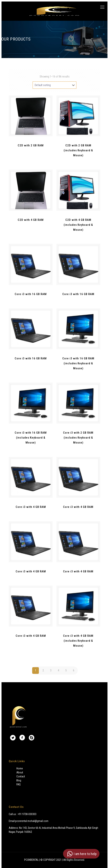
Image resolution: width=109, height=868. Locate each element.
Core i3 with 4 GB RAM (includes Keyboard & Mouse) (78, 641)
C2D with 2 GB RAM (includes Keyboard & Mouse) (78, 150)
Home (20, 768)
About (20, 772)
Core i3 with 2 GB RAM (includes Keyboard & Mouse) (78, 438)
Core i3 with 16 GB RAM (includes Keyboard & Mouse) (78, 363)
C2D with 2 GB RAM (31, 145)
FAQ (18, 784)
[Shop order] (54, 85)
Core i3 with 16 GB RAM (31, 294)
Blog (19, 780)
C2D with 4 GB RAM (31, 220)
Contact (21, 776)
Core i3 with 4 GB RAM (31, 507)
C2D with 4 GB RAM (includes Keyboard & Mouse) (78, 225)
